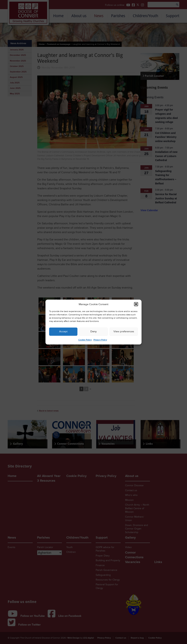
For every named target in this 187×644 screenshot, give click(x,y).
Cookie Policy (85, 340)
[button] (136, 304)
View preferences (124, 331)
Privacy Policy (100, 340)
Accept (63, 331)
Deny (93, 331)
